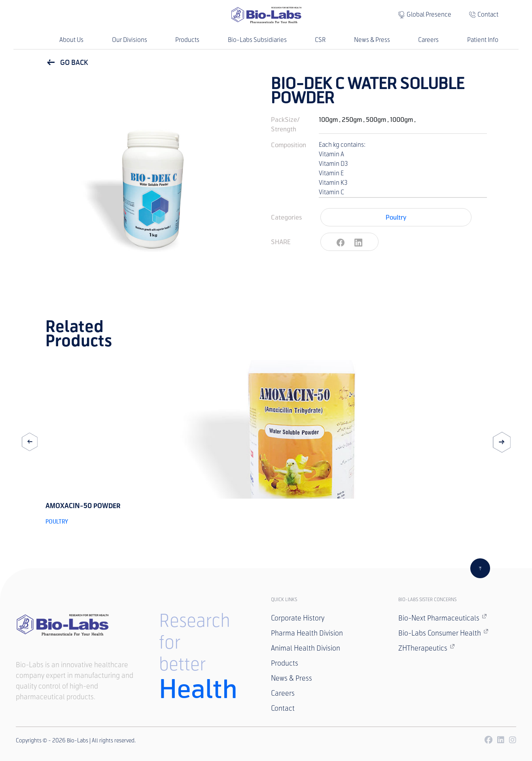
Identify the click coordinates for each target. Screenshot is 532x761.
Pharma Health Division (307, 633)
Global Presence (429, 14)
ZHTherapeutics (427, 648)
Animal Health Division (306, 648)
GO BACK (67, 62)
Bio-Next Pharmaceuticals (443, 618)
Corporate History (298, 618)
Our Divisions (130, 40)
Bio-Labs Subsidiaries (257, 40)
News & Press (372, 40)
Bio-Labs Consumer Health (443, 633)
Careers (428, 40)
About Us (71, 40)
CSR (320, 40)
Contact (488, 14)
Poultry (396, 217)
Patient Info (483, 40)
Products (187, 40)
